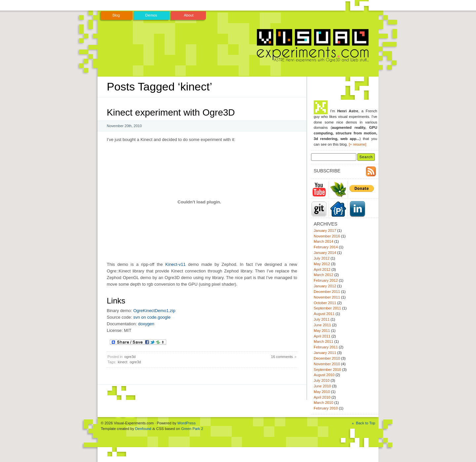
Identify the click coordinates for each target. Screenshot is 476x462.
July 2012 (322, 258)
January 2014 (325, 253)
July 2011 (322, 319)
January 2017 (325, 231)
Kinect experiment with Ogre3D (171, 112)
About (189, 15)
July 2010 (322, 380)
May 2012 (322, 264)
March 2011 (323, 341)
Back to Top (366, 423)
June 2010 (322, 386)
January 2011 (325, 353)
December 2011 (327, 292)
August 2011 (324, 314)
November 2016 (327, 236)
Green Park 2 (192, 429)
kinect (122, 362)
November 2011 (327, 297)
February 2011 (326, 347)
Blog (116, 15)
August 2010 (324, 375)
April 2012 (322, 269)
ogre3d (130, 357)
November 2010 (327, 364)
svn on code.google (152, 317)
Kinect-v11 (175, 264)
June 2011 (322, 325)
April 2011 (322, 336)
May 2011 (322, 331)
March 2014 (323, 241)
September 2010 (327, 370)
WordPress (187, 423)
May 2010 (322, 392)
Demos (151, 15)
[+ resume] (357, 144)
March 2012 (323, 275)
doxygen (146, 324)
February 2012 (326, 280)
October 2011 (325, 303)
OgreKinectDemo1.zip (154, 311)
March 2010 (323, 403)
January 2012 (325, 286)
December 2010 (327, 358)
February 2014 (326, 247)
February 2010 (326, 408)
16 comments (282, 357)
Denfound (143, 429)
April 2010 (322, 397)
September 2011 (327, 308)
